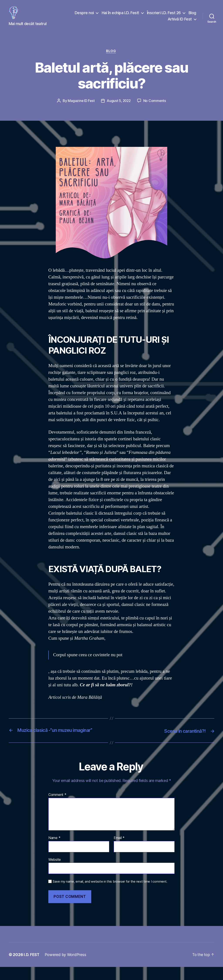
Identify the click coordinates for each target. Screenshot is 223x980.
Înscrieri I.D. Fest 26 (164, 16)
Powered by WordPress (66, 968)
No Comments (155, 108)
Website (55, 873)
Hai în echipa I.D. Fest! (120, 16)
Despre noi (84, 16)
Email (119, 851)
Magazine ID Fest (80, 108)
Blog (192, 16)
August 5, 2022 (119, 108)
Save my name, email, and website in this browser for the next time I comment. (110, 895)
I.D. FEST (32, 968)
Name (54, 851)
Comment (57, 808)
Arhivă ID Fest (180, 22)
